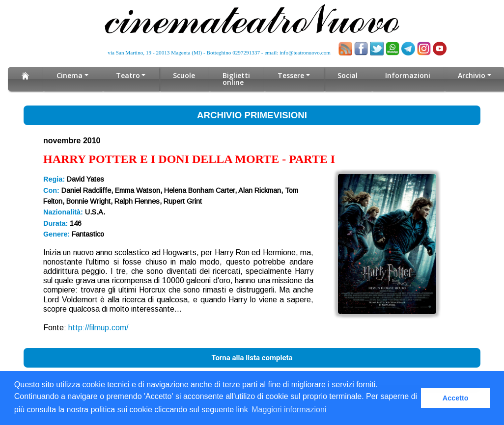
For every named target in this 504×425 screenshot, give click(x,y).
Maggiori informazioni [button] (289, 410)
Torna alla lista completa (252, 358)
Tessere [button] (291, 75)
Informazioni (408, 75)
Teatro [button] (128, 75)
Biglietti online (236, 79)
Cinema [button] (70, 75)
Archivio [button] (471, 75)
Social (348, 75)
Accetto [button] (456, 398)
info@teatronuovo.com (305, 53)
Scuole (184, 75)
